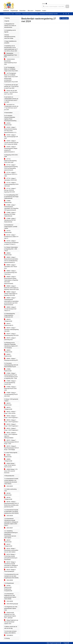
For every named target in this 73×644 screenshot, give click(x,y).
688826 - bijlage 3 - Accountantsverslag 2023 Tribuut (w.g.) (11, 272)
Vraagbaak (38, 11)
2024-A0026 (8, 580)
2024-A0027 (8, 528)
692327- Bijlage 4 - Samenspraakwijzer (10, 571)
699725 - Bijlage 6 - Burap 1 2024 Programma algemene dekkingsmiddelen (11, 435)
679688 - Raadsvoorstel (8, 202)
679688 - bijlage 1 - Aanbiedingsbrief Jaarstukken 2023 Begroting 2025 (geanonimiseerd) (11, 208)
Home (13, 14)
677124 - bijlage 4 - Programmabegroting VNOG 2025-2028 (11, 184)
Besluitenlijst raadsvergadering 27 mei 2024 (10, 55)
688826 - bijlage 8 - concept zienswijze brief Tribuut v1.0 (10, 309)
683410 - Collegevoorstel (8, 320)
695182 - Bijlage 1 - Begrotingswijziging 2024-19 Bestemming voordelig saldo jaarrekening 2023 (11, 504)
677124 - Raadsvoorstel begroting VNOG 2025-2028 (10, 161)
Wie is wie (30, 11)
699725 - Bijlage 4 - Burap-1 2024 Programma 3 (11, 425)
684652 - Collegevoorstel (8, 351)
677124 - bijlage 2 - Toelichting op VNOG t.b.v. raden (11, 174)
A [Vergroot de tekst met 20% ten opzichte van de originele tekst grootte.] (66, 14)
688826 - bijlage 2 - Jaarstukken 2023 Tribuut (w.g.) (11, 267)
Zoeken (44, 4)
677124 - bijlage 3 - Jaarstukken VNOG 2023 (10, 179)
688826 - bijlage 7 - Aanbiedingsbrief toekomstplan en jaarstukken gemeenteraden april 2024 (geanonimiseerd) (11, 301)
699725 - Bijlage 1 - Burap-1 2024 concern (10, 413)
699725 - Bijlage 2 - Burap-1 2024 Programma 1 (11, 417)
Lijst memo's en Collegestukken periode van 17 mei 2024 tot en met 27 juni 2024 (11, 107)
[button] (67, 6)
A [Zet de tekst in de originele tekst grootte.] (64, 14)
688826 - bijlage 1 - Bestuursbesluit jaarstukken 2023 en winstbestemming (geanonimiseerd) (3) (11, 260)
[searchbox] (54, 6)
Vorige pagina (64, 18)
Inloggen (66, 643)
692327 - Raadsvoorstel (8, 541)
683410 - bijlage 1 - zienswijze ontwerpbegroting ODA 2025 (11, 330)
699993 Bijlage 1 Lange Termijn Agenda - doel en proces (10, 465)
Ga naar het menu (0, 1)
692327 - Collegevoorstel (8, 545)
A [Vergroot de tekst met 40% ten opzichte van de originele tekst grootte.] (68, 14)
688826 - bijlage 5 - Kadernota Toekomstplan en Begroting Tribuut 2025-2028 (11, 288)
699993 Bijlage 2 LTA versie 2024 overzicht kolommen (11, 471)
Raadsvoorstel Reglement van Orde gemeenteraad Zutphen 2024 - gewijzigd (10, 615)
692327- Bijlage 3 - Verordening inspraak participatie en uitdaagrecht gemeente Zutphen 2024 (11, 565)
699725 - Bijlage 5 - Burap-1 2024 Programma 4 (11, 429)
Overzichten (22, 11)
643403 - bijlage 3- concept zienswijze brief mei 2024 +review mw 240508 (11, 143)
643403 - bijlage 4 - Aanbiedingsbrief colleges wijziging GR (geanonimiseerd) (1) (11, 149)
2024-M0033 (9, 635)
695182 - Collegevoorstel (8, 498)
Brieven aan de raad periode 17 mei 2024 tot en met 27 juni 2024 (11, 92)
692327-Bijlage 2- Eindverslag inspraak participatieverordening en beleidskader (11, 557)
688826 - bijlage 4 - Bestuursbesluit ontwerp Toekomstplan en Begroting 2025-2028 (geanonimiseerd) (11, 280)
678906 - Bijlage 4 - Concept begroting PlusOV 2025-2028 (11, 394)
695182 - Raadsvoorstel (8, 494)
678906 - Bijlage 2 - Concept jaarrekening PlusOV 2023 (10, 383)
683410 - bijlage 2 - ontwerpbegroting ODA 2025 (11, 335)
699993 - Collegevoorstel (8, 460)
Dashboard (6, 11)
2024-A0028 (8, 601)
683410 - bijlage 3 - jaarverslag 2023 (10, 339)
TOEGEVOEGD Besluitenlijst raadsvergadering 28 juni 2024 (10, 62)
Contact (44, 11)
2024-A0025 (8, 486)
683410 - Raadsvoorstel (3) (9, 324)
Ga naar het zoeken (0, 1)
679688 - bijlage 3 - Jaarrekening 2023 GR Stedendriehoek (10, 220)
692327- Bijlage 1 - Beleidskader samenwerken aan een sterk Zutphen (11, 550)
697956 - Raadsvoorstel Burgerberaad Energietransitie (8, 588)
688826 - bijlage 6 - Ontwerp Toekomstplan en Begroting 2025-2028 (11, 294)
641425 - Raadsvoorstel (8, 232)
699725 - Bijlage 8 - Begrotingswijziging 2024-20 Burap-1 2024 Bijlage (11, 448)
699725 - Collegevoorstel (8, 408)
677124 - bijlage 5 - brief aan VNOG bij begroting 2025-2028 (10, 190)
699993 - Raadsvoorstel (8, 456)
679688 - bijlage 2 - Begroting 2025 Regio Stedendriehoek (10, 214)
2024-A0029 (8, 516)
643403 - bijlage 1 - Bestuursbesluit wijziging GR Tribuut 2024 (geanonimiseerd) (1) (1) (10, 130)
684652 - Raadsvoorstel (8, 355)
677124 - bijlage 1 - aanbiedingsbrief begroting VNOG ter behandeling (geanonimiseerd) (11, 167)
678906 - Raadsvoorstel (8, 370)
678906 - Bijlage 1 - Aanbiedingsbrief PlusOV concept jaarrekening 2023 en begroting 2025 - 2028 (11, 376)
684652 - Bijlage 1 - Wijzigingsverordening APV (11, 359)
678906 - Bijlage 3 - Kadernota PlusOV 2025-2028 (10, 389)
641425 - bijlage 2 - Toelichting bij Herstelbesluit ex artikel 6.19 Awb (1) (11, 243)
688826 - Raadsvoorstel (8, 254)
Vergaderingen (14, 11)
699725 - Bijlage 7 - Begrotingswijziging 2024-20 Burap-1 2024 (11, 442)
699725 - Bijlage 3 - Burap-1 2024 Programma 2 (11, 421)
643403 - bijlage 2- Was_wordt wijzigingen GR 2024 (11, 137)
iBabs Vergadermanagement (54, 643)
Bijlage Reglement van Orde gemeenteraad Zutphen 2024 (11, 622)
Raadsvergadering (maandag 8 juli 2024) (30, 14)
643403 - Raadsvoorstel (8, 124)
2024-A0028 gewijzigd (11, 604)
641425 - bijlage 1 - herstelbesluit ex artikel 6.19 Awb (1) (11, 237)
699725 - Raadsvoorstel (8, 404)
